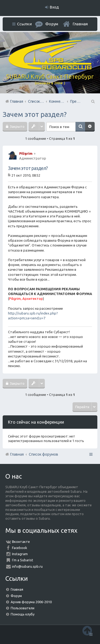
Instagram (20, 554)
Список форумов (43, 454)
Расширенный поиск (90, 127)
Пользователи (23, 608)
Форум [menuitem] (52, 24)
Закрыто (17, 126)
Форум (16, 596)
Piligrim (26, 153)
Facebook (20, 548)
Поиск (80, 127)
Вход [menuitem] (54, 7)
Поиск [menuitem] (93, 101)
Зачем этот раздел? (35, 114)
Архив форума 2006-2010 (31, 602)
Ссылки (24, 24)
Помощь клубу (23, 614)
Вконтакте (21, 542)
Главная (80, 24)
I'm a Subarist (23, 560)
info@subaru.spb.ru (27, 566)
